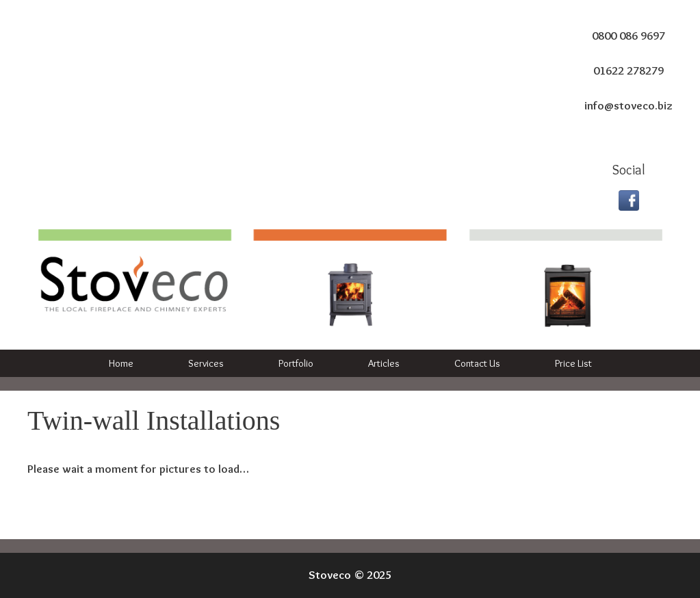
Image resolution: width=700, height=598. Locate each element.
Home (121, 363)
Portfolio (296, 363)
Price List (573, 363)
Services (206, 363)
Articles (384, 363)
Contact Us (477, 363)
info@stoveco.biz (628, 105)
